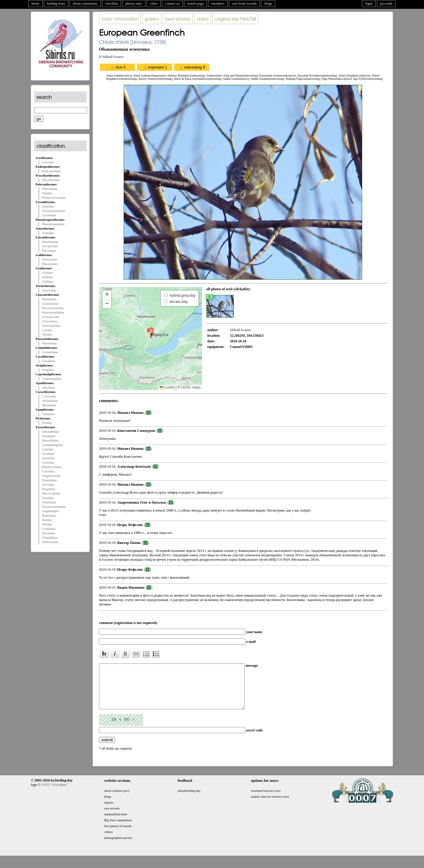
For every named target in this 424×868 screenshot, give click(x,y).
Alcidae (47, 334)
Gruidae (47, 273)
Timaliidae (49, 502)
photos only (134, 4)
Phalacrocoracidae (54, 198)
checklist (112, 4)
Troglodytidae (51, 476)
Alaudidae (49, 436)
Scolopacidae (51, 317)
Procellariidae (51, 180)
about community (85, 4)
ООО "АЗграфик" (55, 794)
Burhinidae (49, 299)
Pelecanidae (50, 189)
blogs (268, 4)
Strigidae (48, 370)
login (369, 4)
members (218, 4)
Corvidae (48, 462)
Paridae (47, 520)
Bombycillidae (52, 467)
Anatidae (48, 233)
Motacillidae (50, 440)
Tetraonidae (50, 259)
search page (196, 4)
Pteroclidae (49, 343)
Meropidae (49, 405)
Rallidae (48, 277)
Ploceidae (48, 533)
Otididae (48, 281)
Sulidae (47, 193)
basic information (120, 19)
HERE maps (191, 387)
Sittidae (47, 524)
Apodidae (48, 387)
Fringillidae (50, 537)
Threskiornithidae (54, 211)
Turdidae (48, 498)
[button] (150, 333)
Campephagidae (53, 445)
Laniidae (48, 449)
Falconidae (49, 250)
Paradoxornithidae (54, 507)
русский (386, 4)
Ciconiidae (49, 215)
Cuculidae (49, 361)
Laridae (47, 330)
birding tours (56, 4)
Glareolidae (50, 321)
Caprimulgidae (52, 379)
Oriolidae (48, 454)
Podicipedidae (51, 171)
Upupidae (48, 414)
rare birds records (244, 4)
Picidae (47, 423)
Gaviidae (48, 162)
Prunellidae (49, 480)
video (154, 4)
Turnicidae (49, 290)
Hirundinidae (51, 431)
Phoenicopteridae (53, 224)
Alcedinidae (50, 401)
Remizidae (49, 515)
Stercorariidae (51, 326)
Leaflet (167, 387)
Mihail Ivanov (113, 57)
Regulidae (49, 489)
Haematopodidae (53, 312)
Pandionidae (50, 242)
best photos (178, 19)
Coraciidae (49, 396)
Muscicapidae (51, 493)
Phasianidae (50, 264)
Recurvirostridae (53, 308)
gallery (152, 19)
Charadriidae (50, 303)
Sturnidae (48, 458)
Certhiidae (49, 529)
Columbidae (50, 352)
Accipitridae (50, 246)
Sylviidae (48, 484)
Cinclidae (48, 471)
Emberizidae (50, 542)
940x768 (235, 19)
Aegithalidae (50, 511)
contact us (172, 4)
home (35, 4)
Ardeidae (48, 206)
